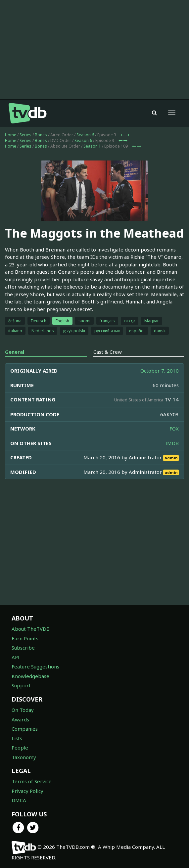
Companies (25, 729)
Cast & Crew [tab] (108, 352)
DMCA (19, 800)
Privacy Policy (27, 791)
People (20, 748)
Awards (20, 719)
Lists (17, 738)
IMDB (172, 443)
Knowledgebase (30, 676)
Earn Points (25, 638)
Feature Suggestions (35, 666)
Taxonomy (24, 757)
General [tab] (15, 352)
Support (21, 685)
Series (25, 135)
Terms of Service (32, 781)
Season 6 (85, 135)
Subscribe (23, 648)
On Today (23, 710)
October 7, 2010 (160, 371)
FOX (174, 429)
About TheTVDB (31, 629)
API (16, 657)
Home (11, 135)
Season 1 (92, 146)
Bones (41, 135)
